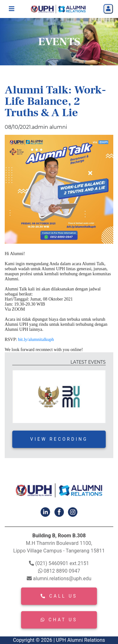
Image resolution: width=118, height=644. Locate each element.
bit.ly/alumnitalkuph (36, 340)
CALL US (59, 596)
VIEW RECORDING (59, 439)
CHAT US (59, 620)
